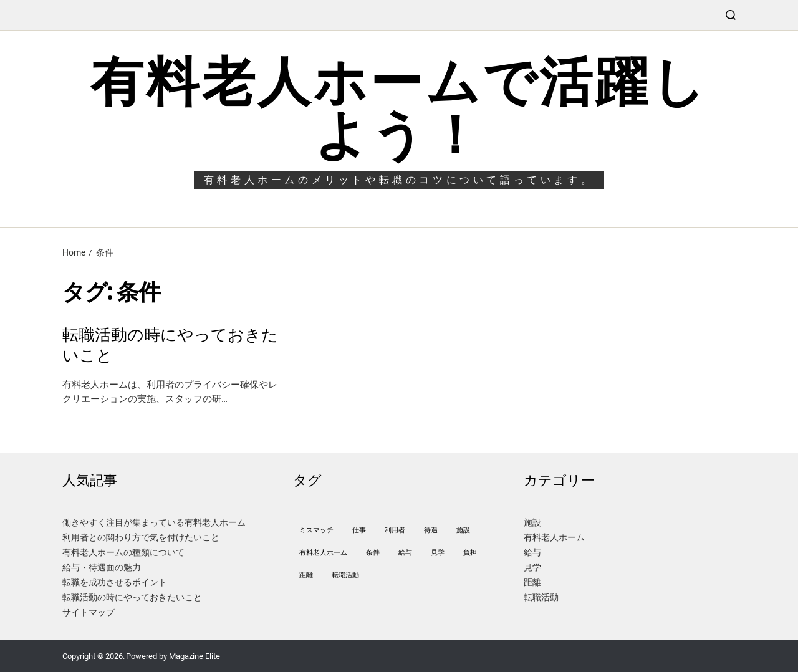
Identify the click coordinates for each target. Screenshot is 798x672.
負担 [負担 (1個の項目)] (470, 553)
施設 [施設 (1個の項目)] (463, 530)
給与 (532, 552)
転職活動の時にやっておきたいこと (170, 345)
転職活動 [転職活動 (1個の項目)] (345, 575)
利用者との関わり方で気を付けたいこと (141, 537)
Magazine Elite (195, 656)
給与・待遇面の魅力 (102, 567)
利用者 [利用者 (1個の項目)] (395, 530)
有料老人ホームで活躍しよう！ (399, 108)
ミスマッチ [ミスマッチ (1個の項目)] (316, 530)
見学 (532, 567)
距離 (532, 582)
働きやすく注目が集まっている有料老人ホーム (154, 522)
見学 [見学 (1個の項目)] (438, 553)
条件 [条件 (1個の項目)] (373, 553)
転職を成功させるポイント (115, 582)
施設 (532, 522)
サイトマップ (89, 612)
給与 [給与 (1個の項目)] (405, 553)
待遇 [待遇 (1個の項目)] (431, 530)
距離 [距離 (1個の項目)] (306, 575)
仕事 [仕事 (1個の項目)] (359, 530)
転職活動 (541, 597)
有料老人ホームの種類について (123, 552)
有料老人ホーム (554, 537)
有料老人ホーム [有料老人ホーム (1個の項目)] (323, 553)
